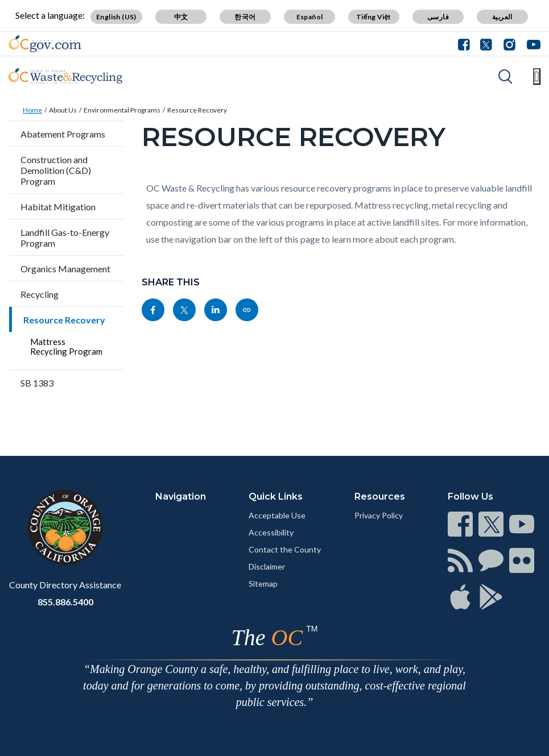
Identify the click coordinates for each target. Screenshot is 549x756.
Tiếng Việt (374, 17)
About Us (63, 110)
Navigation (181, 497)
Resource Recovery (197, 110)
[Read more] (45, 44)
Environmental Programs (122, 110)
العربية (502, 17)
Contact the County (285, 549)
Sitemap (263, 583)
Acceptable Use (277, 515)
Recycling (40, 294)
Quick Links (276, 497)
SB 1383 (37, 383)
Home (32, 110)
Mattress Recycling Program (66, 346)
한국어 (245, 17)
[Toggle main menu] (537, 76)
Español (310, 17)
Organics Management (65, 269)
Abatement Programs (63, 134)
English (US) (116, 17)
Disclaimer (267, 566)
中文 (181, 17)
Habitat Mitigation (58, 207)
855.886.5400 (65, 602)
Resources (380, 497)
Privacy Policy (379, 515)
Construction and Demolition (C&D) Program (56, 170)
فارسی (438, 17)
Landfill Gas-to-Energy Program (65, 238)
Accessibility (271, 532)
